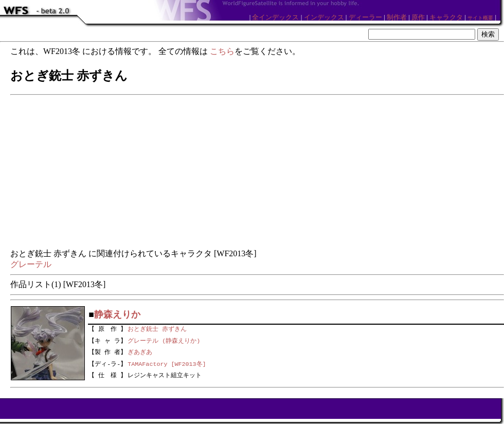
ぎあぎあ (140, 351)
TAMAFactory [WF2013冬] (167, 363)
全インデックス (275, 17)
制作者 (397, 17)
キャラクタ (446, 17)
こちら (222, 51)
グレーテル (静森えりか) (164, 340)
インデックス (324, 17)
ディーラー (365, 17)
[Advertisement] (257, 172)
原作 (418, 17)
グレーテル (31, 264)
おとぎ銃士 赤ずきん (157, 328)
